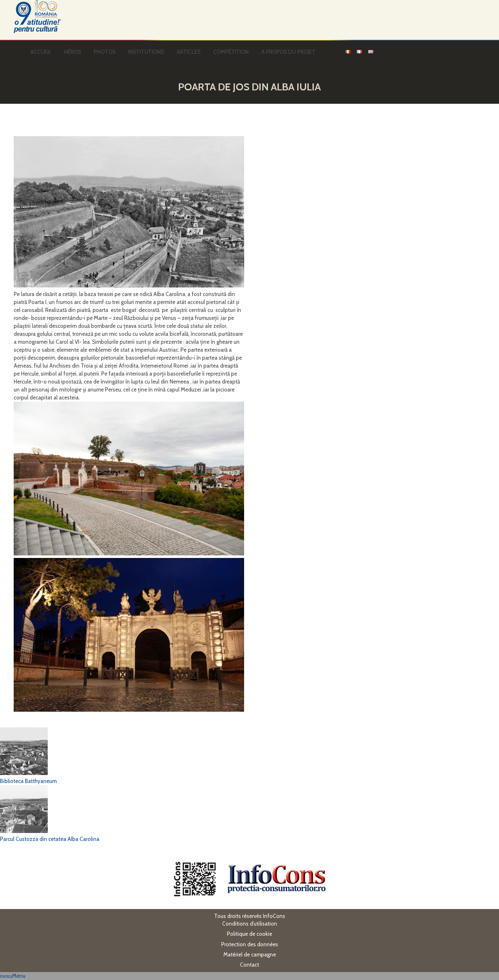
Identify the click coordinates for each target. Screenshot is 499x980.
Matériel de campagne (250, 955)
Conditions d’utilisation (250, 924)
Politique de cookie (250, 934)
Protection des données (250, 944)
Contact (250, 965)
